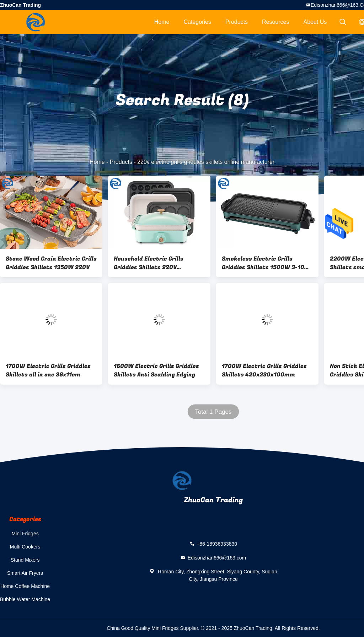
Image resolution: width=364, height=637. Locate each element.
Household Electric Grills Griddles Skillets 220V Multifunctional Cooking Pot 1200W (154, 263)
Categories (197, 22)
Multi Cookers (25, 547)
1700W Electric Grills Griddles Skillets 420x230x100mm (264, 370)
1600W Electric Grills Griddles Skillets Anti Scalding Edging (156, 370)
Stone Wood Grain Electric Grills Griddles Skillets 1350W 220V (51, 263)
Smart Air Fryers (25, 573)
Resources (275, 22)
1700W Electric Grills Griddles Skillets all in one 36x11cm (48, 370)
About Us (315, 22)
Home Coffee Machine (25, 586)
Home (162, 22)
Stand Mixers (25, 560)
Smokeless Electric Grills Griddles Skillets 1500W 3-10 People (263, 263)
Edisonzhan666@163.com (217, 558)
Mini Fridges (25, 534)
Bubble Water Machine (25, 599)
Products (237, 22)
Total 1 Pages (213, 412)
